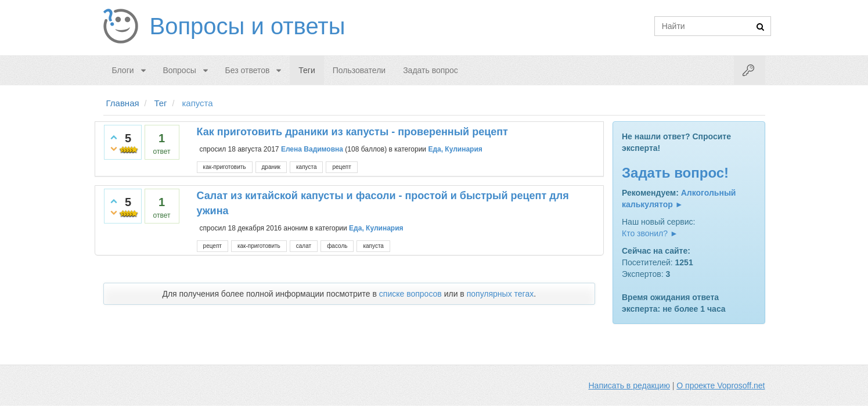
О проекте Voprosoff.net (721, 385)
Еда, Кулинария (455, 149)
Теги (307, 70)
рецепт (341, 167)
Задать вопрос (431, 70)
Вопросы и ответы (248, 26)
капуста (307, 167)
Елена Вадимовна (312, 149)
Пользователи (359, 70)
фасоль (337, 246)
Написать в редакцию (629, 385)
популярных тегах (500, 294)
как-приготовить (225, 167)
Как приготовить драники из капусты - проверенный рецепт (352, 132)
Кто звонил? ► (650, 233)
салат (304, 246)
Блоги (123, 70)
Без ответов (248, 70)
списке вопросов (410, 294)
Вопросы (179, 70)
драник (271, 167)
